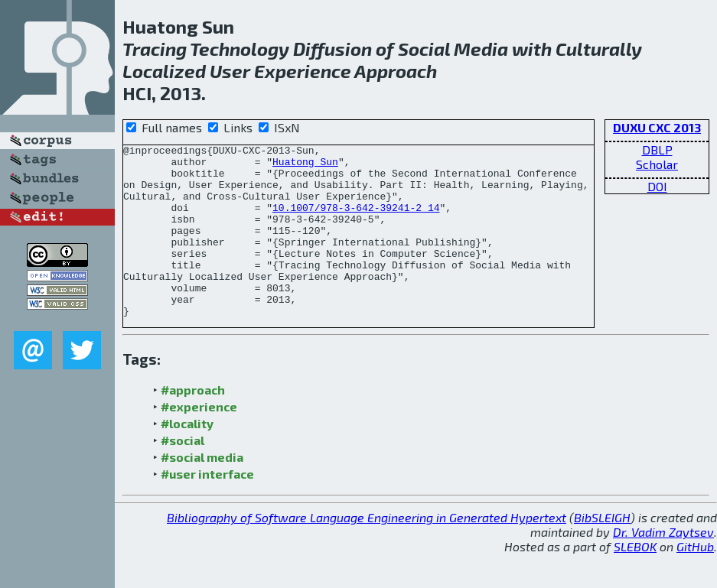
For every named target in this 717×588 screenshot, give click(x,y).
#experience (199, 441)
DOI (657, 186)
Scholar (657, 164)
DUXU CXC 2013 (657, 127)
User (230, 71)
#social (183, 474)
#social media (202, 491)
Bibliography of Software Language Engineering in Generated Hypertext (367, 552)
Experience (303, 71)
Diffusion (332, 49)
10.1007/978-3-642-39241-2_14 (356, 221)
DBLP (657, 149)
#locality (187, 458)
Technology (240, 49)
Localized (164, 71)
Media (481, 49)
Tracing (155, 49)
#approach (193, 424)
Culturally (599, 49)
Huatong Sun (305, 166)
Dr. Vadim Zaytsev (663, 566)
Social (424, 49)
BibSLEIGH (602, 552)
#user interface (207, 508)
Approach (396, 71)
